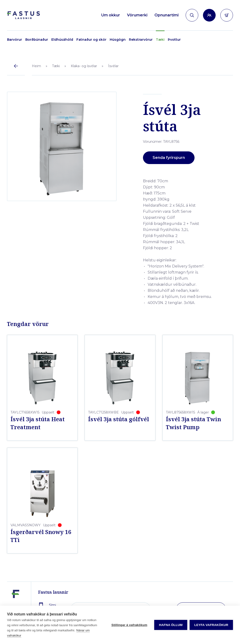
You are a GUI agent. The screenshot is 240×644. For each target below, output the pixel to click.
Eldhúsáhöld (62, 40)
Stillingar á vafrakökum (129, 625)
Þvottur (174, 40)
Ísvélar (113, 66)
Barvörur (15, 40)
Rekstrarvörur (141, 40)
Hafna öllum (171, 625)
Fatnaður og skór (91, 40)
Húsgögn (118, 40)
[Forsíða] (23, 15)
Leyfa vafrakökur (211, 625)
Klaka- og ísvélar (84, 66)
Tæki (160, 40)
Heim (36, 66)
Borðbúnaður (37, 40)
